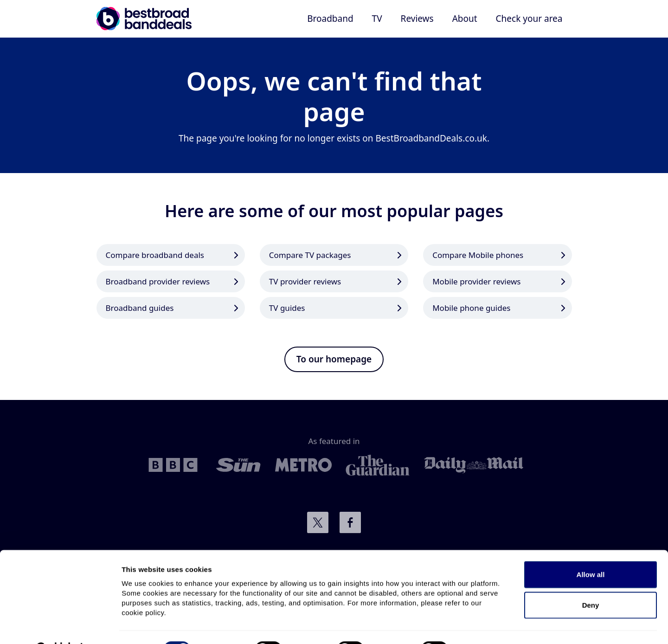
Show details (487, 626)
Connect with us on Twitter (318, 522)
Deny (591, 582)
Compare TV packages (310, 255)
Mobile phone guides (471, 308)
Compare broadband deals (155, 255)
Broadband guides (140, 308)
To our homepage (334, 359)
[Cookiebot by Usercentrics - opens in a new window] (60, 626)
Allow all (591, 551)
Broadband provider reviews (158, 281)
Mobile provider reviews (476, 281)
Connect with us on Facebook (350, 522)
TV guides (287, 308)
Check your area (529, 19)
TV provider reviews (305, 281)
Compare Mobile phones (478, 255)
